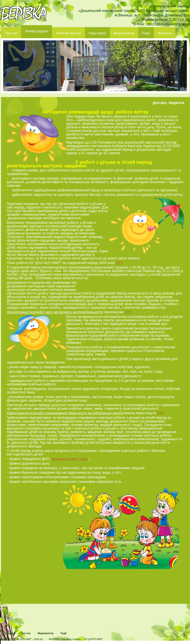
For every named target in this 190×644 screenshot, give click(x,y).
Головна (9, 633)
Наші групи (97, 33)
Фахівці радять (37, 31)
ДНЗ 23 (23, 13)
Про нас (11, 33)
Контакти (165, 33)
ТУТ (119, 263)
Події (146, 33)
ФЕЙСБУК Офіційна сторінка (65, 639)
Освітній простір (69, 33)
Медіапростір (124, 33)
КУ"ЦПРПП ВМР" (93, 639)
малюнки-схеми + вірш (70, 459)
